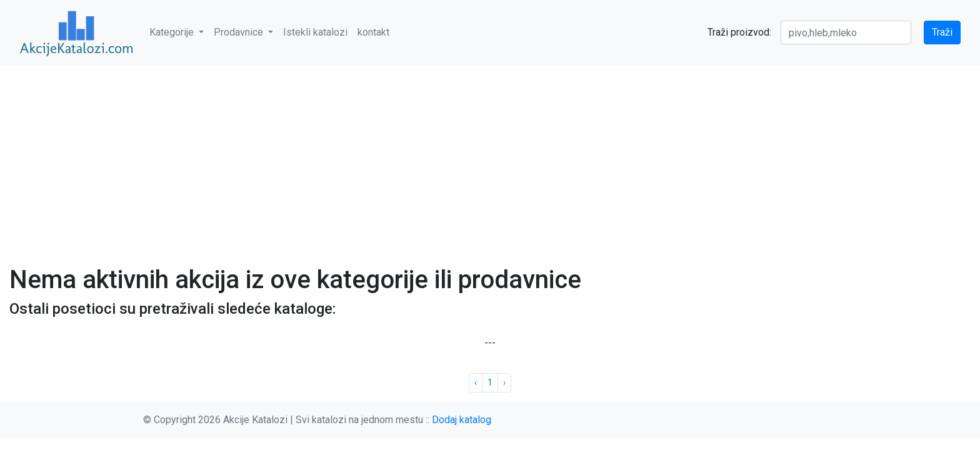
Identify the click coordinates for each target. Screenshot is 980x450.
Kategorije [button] (173, 32)
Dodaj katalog (462, 420)
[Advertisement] (490, 157)
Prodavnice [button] (240, 32)
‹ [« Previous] (476, 382)
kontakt (373, 32)
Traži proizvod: (739, 32)
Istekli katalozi (315, 32)
